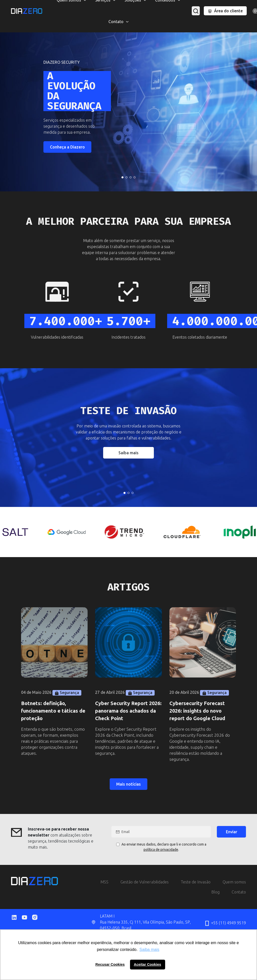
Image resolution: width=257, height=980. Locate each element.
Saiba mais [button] (149, 950)
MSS (35, 5)
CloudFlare (32, 5)
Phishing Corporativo (209, 5)
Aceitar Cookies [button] (147, 964)
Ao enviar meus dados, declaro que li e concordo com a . (161, 847)
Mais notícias (128, 784)
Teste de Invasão (196, 882)
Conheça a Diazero (67, 147)
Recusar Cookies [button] (110, 964)
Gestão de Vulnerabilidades (145, 882)
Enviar (232, 832)
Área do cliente (225, 11)
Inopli (229, 5)
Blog (215, 892)
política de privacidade (161, 850)
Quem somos (234, 882)
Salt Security (206, 5)
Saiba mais (128, 453)
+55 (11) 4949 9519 (225, 923)
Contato (239, 892)
